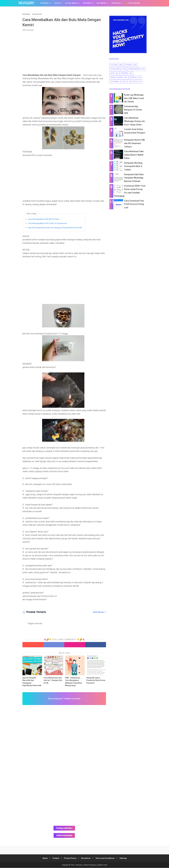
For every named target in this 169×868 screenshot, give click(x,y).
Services (116, 3)
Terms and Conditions (105, 858)
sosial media (116, 69)
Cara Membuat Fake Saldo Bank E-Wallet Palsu (134, 155)
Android (133, 77)
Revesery (26, 3)
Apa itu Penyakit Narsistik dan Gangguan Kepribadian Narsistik (55, 228)
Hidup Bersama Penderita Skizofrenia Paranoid (96, 680)
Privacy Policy (70, 858)
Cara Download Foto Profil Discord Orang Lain (134, 204)
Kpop (112, 73)
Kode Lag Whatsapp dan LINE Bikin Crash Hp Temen (134, 98)
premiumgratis (135, 69)
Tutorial (44, 3)
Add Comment (28, 30)
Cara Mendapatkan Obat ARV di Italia (44, 219)
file (136, 82)
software (115, 82)
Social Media (71, 3)
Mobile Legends (117, 77)
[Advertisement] (64, 52)
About (45, 858)
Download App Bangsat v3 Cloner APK (133, 110)
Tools (57, 3)
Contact (55, 858)
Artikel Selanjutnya (64, 836)
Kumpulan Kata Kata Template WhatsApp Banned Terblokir (134, 178)
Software (101, 3)
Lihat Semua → (99, 612)
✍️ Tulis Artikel (133, 3)
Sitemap (123, 858)
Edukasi (129, 65)
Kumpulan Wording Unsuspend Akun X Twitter (133, 166)
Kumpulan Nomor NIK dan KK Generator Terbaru (134, 143)
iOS (127, 82)
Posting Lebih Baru (64, 828)
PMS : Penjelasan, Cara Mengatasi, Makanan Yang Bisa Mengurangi (73, 682)
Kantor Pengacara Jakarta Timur (96, 865)
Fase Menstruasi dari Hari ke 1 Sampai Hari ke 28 (53, 680)
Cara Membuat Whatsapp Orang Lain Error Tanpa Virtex (134, 121)
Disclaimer (86, 858)
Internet (87, 3)
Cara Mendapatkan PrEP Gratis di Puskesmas (48, 223)
